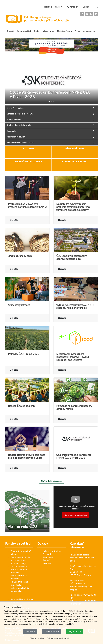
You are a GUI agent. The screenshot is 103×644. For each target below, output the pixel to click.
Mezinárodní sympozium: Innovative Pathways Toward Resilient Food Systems (72, 357)
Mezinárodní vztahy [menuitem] (65, 31)
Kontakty (72, 7)
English (86, 7)
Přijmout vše (75, 632)
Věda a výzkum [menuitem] (49, 31)
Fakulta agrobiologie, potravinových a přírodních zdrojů (20, 560)
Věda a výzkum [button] (75, 149)
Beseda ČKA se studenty (22, 406)
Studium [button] (28, 149)
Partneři (46, 560)
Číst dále (14, 220)
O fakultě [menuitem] (10, 31)
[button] (51, 101)
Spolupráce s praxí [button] (75, 162)
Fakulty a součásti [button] (52, 7)
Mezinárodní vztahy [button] (28, 162)
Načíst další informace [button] (52, 481)
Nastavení (30, 632)
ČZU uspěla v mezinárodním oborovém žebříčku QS (72, 257)
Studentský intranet (19, 305)
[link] (82, 15)
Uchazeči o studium (52, 551)
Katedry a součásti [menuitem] (24, 31)
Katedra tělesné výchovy (22, 599)
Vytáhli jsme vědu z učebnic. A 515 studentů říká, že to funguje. (75, 307)
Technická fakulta (19, 567)
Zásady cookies (37, 638)
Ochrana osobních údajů (58, 638)
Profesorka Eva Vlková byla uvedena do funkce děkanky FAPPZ (27, 206)
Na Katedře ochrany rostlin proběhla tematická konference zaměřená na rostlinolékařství (73, 207)
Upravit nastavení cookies (76, 515)
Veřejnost (47, 563)
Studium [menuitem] (37, 31)
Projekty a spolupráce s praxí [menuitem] (86, 31)
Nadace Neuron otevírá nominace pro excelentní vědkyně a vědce (27, 456)
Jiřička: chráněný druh (20, 256)
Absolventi (48, 557)
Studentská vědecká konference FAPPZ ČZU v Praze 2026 (74, 456)
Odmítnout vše (52, 632)
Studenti (47, 554)
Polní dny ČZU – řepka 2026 (23, 354)
